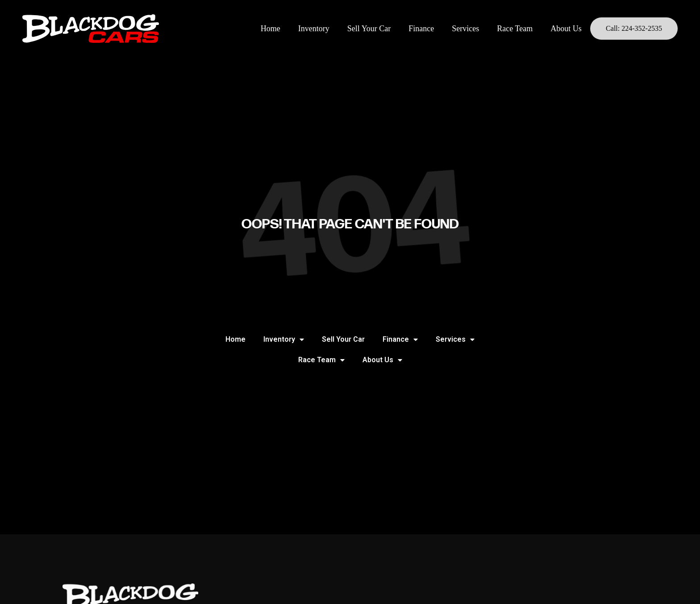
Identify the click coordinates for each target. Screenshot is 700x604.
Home (271, 29)
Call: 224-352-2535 (634, 28)
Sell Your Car (369, 29)
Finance (421, 29)
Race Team (515, 29)
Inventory (314, 29)
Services (465, 29)
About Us (566, 29)
